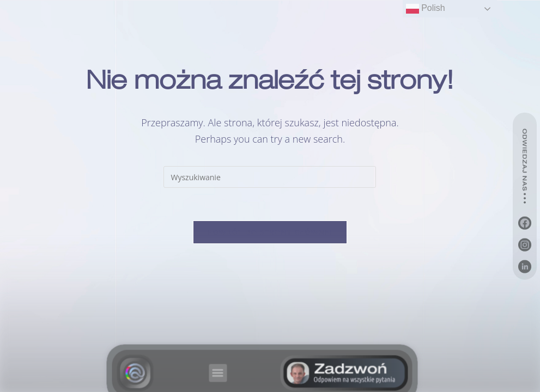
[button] (218, 377)
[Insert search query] (270, 177)
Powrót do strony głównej (270, 232)
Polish (426, 9)
